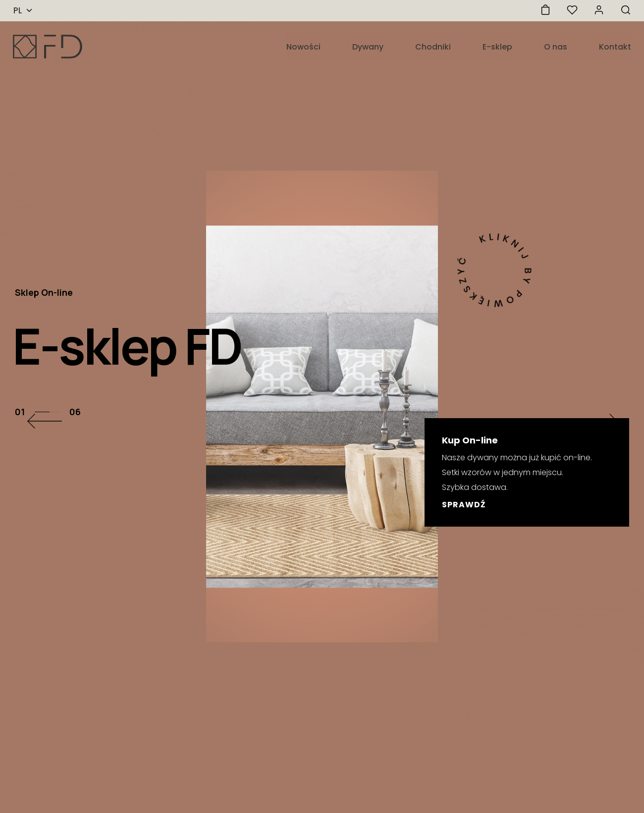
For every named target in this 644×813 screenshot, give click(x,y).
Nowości (303, 47)
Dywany (368, 47)
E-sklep (497, 47)
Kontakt (615, 47)
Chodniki (433, 47)
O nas (556, 47)
